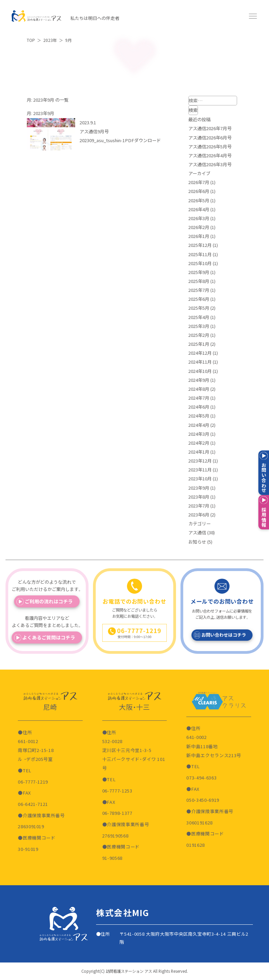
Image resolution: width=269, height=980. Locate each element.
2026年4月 (199, 209)
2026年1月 (199, 236)
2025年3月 (199, 326)
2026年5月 (199, 200)
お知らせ (197, 542)
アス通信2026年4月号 (210, 155)
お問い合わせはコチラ (224, 635)
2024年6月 (199, 407)
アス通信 (197, 532)
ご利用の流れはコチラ (49, 601)
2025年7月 (199, 290)
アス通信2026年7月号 (210, 128)
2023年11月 (200, 470)
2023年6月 (199, 515)
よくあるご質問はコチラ (49, 637)
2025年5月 (199, 308)
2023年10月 (200, 478)
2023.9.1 (88, 122)
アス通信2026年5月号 (210, 146)
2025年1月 (199, 344)
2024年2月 (199, 443)
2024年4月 (199, 425)
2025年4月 (199, 317)
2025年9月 (199, 272)
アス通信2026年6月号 (210, 138)
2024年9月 (199, 380)
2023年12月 (200, 461)
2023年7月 (199, 506)
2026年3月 (199, 218)
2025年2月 (199, 335)
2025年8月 (199, 281)
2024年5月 (199, 416)
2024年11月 (200, 362)
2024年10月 (200, 371)
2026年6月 (199, 191)
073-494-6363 (201, 778)
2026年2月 (199, 227)
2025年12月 (200, 245)
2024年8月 (199, 389)
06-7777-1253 (117, 791)
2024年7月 (199, 398)
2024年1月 (199, 452)
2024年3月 (199, 434)
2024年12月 (200, 353)
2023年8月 (199, 497)
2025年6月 (199, 299)
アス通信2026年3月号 (210, 164)
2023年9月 (199, 488)
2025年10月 (200, 263)
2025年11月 (200, 254)
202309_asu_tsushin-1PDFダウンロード (120, 140)
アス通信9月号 (94, 131)
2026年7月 (199, 182)
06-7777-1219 (33, 782)
